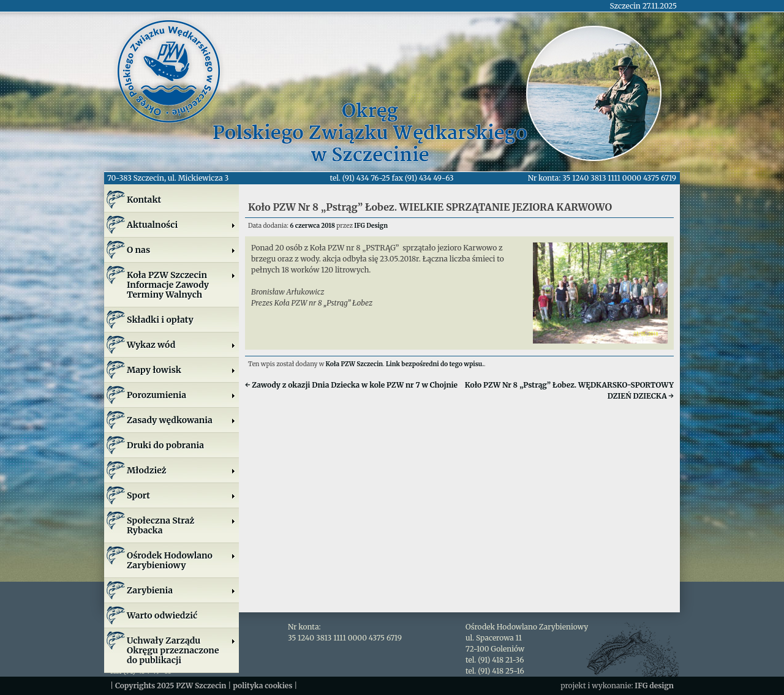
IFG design (654, 686)
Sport (181, 495)
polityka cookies (262, 686)
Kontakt (144, 200)
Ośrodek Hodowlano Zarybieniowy (181, 560)
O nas (181, 250)
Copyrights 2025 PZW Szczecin (171, 686)
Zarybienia (181, 590)
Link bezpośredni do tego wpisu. (435, 364)
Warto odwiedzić (162, 615)
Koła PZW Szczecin (355, 364)
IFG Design (371, 226)
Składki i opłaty (160, 320)
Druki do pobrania (165, 445)
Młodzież (181, 470)
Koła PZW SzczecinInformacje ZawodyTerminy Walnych (181, 285)
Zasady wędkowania (181, 420)
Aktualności (181, 225)
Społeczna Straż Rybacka (181, 525)
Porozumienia (181, 395)
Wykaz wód (181, 345)
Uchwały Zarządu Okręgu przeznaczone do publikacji (181, 650)
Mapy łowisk (181, 370)
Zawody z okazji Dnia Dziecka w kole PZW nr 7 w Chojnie (351, 385)
